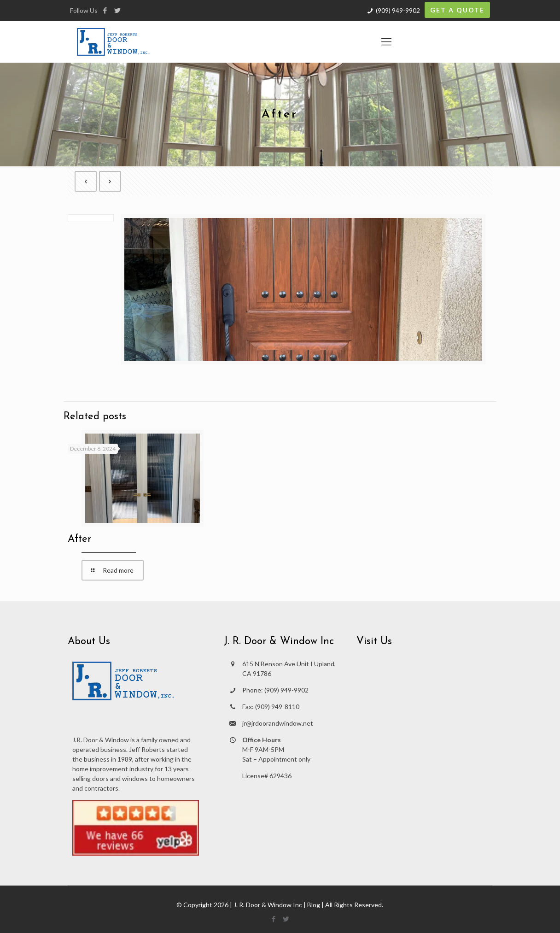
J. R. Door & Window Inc (268, 905)
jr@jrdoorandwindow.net (278, 723)
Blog (314, 905)
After (79, 539)
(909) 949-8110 (277, 707)
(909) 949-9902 (398, 10)
